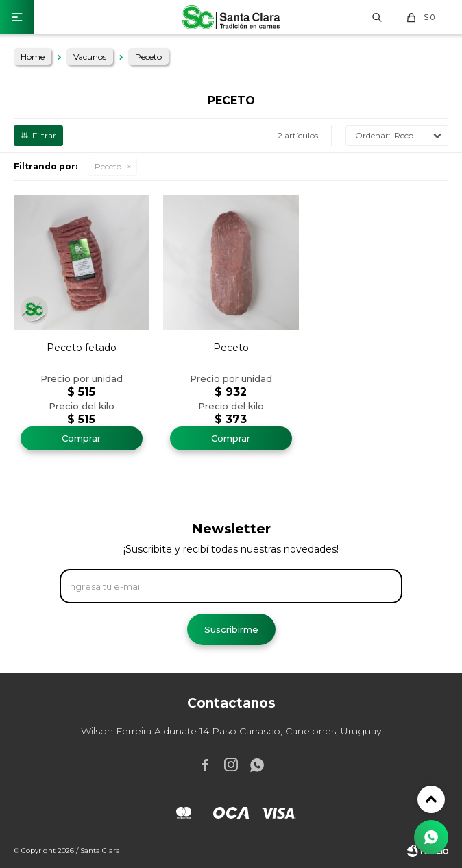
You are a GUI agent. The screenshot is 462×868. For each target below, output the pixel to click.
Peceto (108, 166)
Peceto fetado (82, 348)
